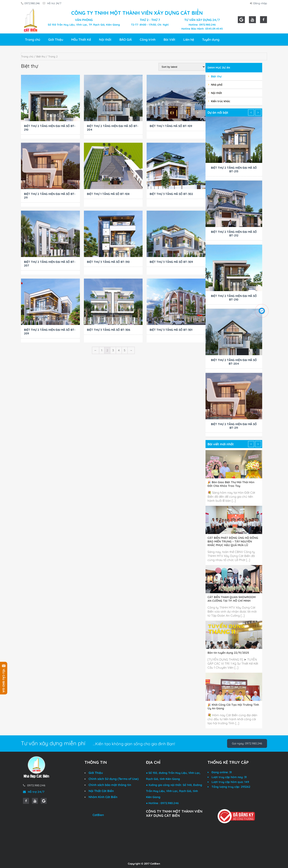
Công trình (148, 40)
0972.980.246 (31, 3)
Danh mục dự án (219, 68)
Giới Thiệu (56, 40)
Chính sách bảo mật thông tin (110, 785)
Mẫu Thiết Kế (81, 40)
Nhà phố (217, 85)
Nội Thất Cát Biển (101, 791)
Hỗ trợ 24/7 (53, 3)
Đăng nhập (259, 3)
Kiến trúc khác (221, 101)
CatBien (98, 815)
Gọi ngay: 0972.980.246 (247, 743)
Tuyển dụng (211, 40)
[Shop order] (182, 67)
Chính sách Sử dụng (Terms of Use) (114, 779)
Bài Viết (169, 40)
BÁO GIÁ (126, 40)
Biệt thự (41, 56)
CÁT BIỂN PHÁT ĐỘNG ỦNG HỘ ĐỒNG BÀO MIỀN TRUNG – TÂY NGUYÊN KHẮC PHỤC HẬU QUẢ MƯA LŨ (233, 541)
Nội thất (105, 40)
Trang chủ (33, 40)
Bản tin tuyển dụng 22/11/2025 (228, 653)
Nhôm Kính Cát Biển (103, 797)
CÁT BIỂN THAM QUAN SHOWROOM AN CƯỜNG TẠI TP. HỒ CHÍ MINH (232, 599)
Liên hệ (189, 40)
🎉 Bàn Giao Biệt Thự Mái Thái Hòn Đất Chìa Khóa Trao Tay (231, 484)
